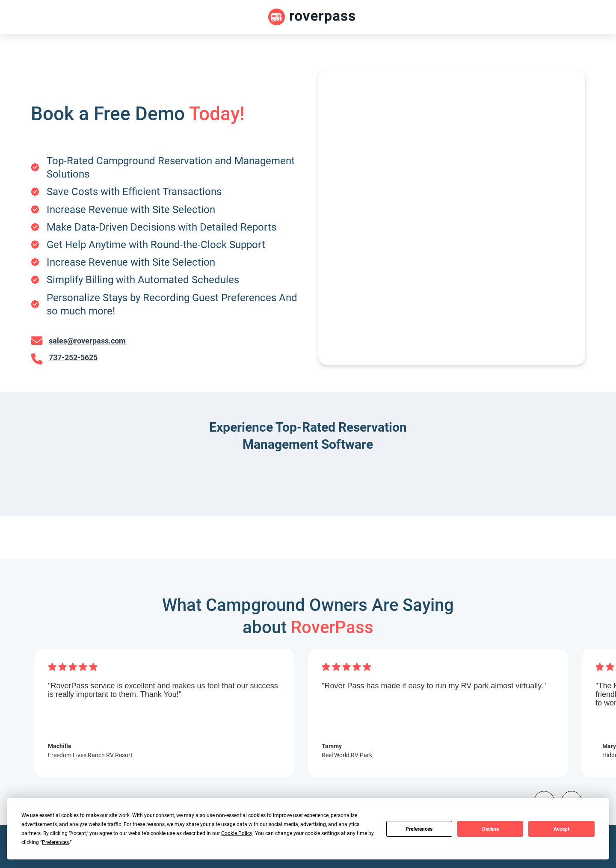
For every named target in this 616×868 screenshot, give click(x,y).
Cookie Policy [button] (237, 833)
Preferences (419, 829)
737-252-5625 (73, 358)
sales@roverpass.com (87, 341)
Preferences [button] (55, 842)
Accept (561, 829)
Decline (490, 829)
